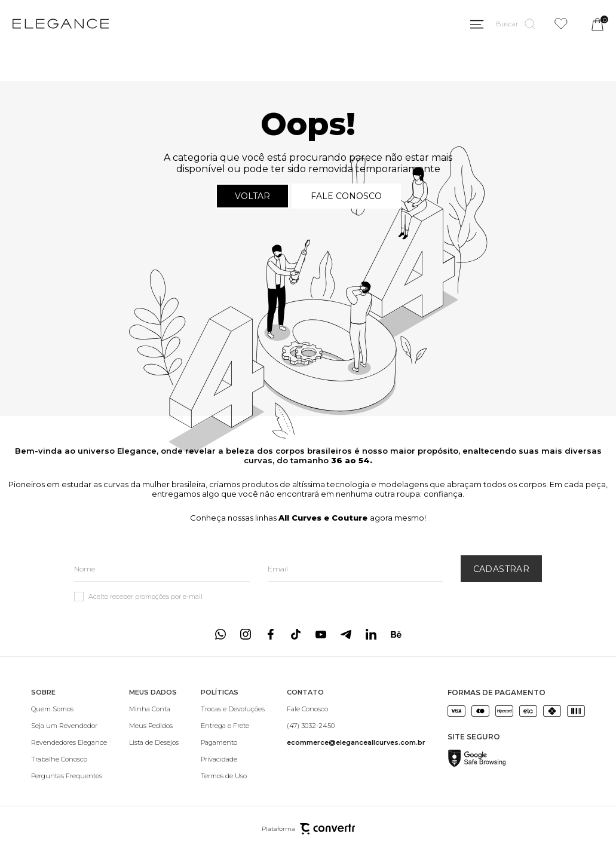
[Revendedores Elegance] (69, 742)
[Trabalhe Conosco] (69, 759)
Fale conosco (346, 196)
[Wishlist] (561, 24)
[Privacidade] (233, 759)
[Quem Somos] (69, 709)
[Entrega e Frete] (233, 726)
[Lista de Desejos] (154, 742)
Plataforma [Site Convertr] (308, 829)
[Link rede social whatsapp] (220, 634)
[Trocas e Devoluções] (233, 709)
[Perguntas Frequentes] (69, 776)
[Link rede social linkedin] (371, 634)
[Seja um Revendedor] (69, 726)
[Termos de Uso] (233, 776)
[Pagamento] (233, 742)
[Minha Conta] (154, 709)
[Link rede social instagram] (246, 634)
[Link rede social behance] (396, 634)
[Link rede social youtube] (321, 634)
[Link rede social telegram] (346, 634)
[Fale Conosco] (356, 709)
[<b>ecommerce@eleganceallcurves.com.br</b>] (356, 742)
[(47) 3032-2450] (356, 726)
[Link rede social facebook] (271, 634)
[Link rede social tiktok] (296, 634)
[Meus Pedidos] (154, 726)
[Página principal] (61, 24)
